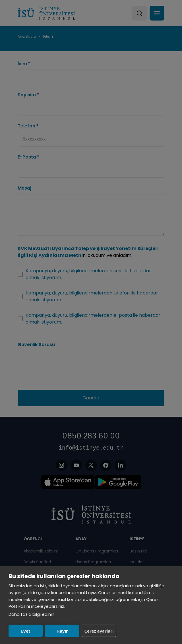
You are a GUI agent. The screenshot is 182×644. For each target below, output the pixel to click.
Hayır (62, 631)
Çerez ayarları (99, 631)
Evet (26, 631)
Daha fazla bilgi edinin (31, 614)
